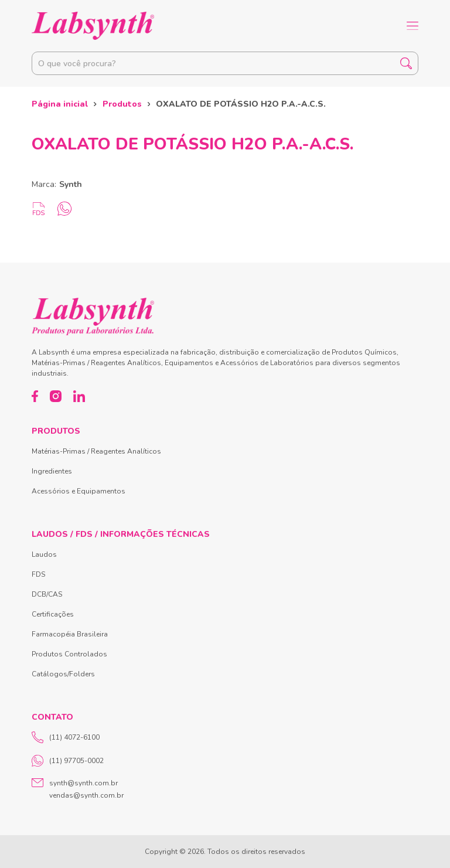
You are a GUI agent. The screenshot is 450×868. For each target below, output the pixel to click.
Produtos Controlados (69, 654)
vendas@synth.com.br (86, 795)
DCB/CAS (47, 594)
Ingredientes (52, 471)
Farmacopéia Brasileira (70, 634)
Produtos (122, 104)
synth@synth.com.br (83, 783)
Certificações (53, 614)
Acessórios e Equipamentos (79, 491)
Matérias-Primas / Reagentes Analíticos (96, 451)
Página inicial (60, 104)
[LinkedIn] (79, 396)
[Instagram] (56, 396)
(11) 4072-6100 (66, 737)
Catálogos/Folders (63, 674)
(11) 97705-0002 (68, 761)
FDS (38, 574)
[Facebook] (35, 396)
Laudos (44, 554)
